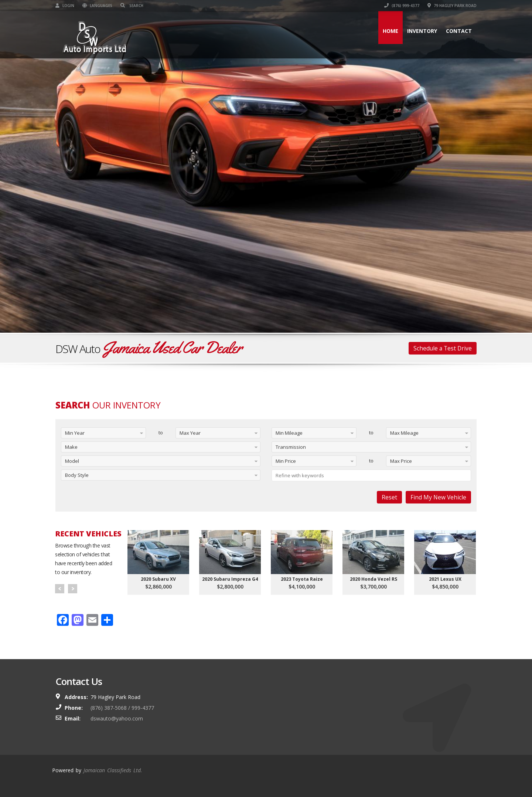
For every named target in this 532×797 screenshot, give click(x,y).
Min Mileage (289, 433)
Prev (60, 589)
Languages (97, 6)
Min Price (286, 461)
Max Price (401, 461)
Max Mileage (404, 433)
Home (391, 31)
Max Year (190, 433)
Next (73, 589)
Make (71, 447)
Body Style (77, 475)
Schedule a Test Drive (443, 348)
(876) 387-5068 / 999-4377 (122, 708)
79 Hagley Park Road (452, 6)
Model (72, 461)
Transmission (291, 447)
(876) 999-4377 (402, 6)
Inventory (422, 31)
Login (65, 6)
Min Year (75, 433)
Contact (459, 31)
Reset (389, 497)
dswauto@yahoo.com (117, 718)
